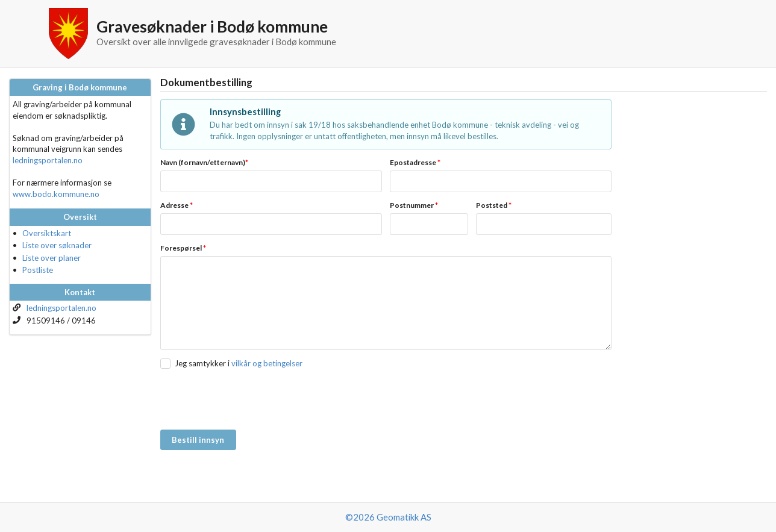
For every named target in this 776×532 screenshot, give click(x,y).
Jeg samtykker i (202, 363)
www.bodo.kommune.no (56, 194)
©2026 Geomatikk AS (388, 517)
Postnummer (414, 205)
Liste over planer (52, 258)
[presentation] (252, 400)
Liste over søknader (57, 245)
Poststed (494, 205)
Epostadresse (415, 162)
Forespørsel (183, 248)
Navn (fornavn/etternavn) (204, 162)
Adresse (177, 205)
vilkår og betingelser (267, 363)
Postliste (38, 270)
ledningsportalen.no (48, 160)
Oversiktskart (47, 233)
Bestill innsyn (198, 440)
